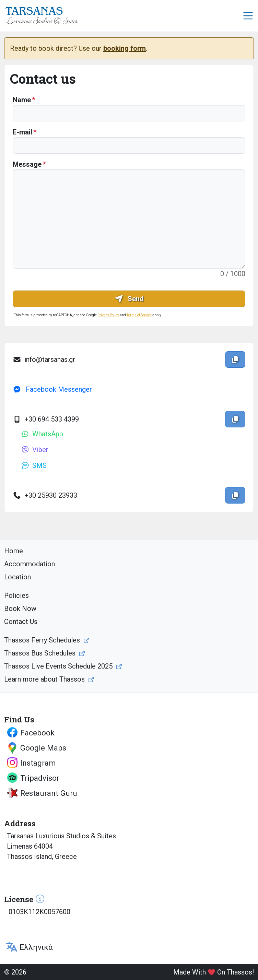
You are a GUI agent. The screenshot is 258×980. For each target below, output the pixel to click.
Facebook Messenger (52, 389)
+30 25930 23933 (45, 495)
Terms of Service (139, 315)
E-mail (22, 132)
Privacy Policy (108, 315)
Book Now (20, 609)
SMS (34, 465)
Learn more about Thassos (44, 679)
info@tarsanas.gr (44, 359)
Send (129, 299)
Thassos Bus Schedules (40, 653)
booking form (125, 48)
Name (22, 100)
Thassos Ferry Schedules (42, 640)
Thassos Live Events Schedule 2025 (58, 666)
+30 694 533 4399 (46, 419)
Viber (35, 450)
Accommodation (30, 564)
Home (14, 551)
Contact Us (21, 622)
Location (17, 577)
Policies (16, 595)
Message (27, 164)
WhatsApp (42, 434)
